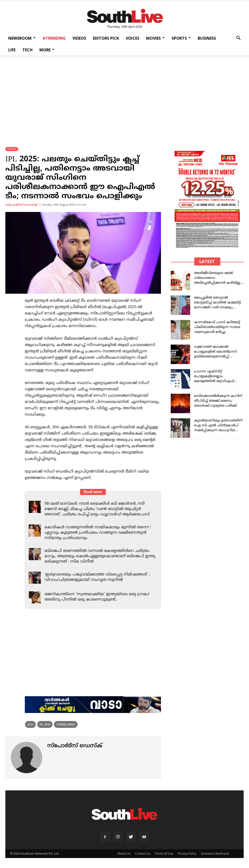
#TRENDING (54, 38)
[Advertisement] (124, 98)
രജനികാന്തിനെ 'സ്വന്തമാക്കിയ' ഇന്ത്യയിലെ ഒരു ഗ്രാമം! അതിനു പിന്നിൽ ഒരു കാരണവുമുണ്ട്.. (99, 597)
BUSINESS (207, 38)
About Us (124, 854)
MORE (47, 50)
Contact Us (142, 854)
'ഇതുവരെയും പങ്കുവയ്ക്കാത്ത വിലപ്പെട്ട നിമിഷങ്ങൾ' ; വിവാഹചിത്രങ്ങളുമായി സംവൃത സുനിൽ (100, 577)
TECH (27, 50)
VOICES (133, 38)
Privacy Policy (187, 854)
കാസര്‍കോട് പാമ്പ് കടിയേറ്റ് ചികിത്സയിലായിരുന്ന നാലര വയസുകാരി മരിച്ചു (217, 327)
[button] (238, 39)
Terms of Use (164, 854)
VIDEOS (79, 38)
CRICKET (12, 149)
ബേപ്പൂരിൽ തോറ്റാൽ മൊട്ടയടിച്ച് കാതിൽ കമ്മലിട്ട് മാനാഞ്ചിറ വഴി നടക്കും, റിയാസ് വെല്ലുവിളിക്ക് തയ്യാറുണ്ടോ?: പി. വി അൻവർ (218, 307)
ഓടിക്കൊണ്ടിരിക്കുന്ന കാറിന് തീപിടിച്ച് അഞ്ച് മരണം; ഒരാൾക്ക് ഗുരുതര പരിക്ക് (218, 401)
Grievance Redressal (215, 854)
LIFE (12, 50)
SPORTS (181, 38)
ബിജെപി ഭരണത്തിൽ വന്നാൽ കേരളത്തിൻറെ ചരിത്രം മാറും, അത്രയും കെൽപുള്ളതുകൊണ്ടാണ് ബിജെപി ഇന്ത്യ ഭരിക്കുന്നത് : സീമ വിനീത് (99, 556)
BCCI (30, 724)
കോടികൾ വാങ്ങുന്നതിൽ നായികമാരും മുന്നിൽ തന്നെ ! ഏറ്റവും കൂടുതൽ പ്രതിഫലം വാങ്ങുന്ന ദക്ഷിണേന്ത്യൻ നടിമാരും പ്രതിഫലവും (101, 533)
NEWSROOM (22, 38)
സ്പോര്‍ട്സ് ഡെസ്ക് (22, 205)
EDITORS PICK (106, 38)
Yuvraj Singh (66, 724)
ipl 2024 (45, 724)
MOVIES (155, 38)
